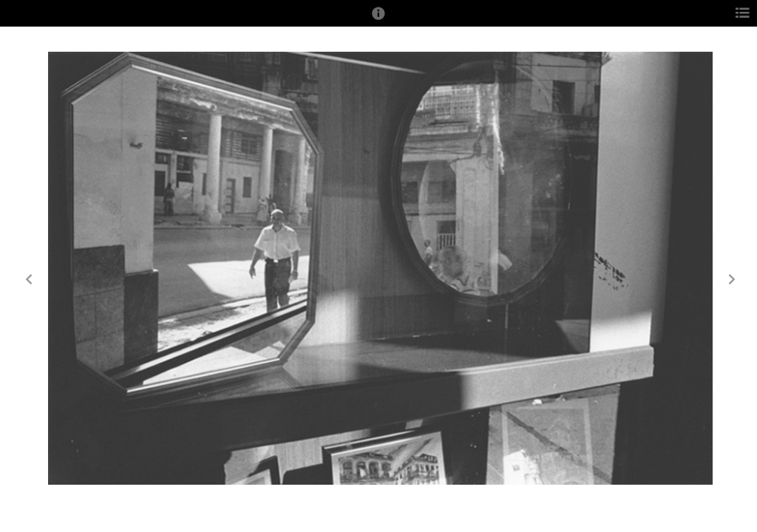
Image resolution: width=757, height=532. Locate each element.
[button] (378, 20)
